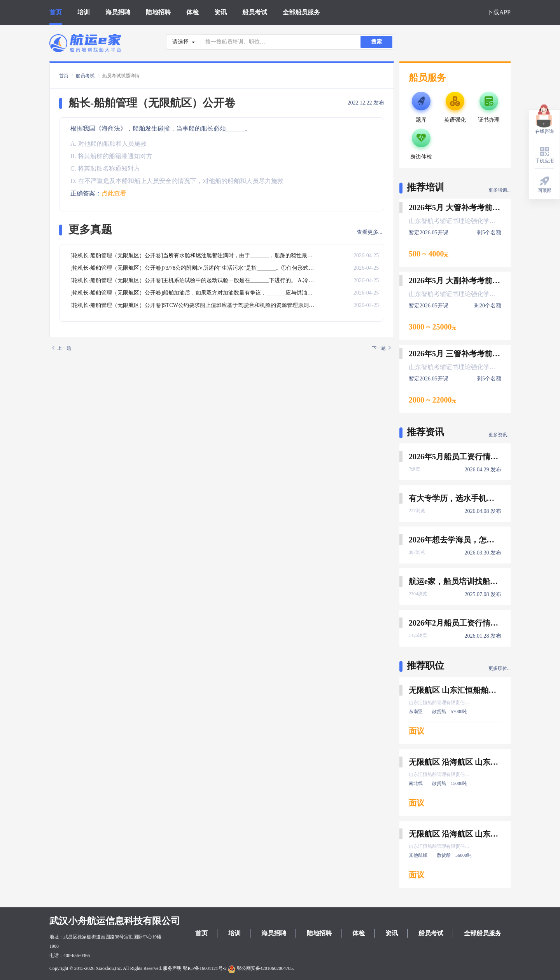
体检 (192, 12)
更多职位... (500, 668)
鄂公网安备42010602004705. (261, 968)
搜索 (376, 42)
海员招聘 (118, 12)
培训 (84, 12)
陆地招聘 (158, 12)
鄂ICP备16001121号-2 (205, 968)
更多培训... (500, 190)
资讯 (220, 12)
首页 (56, 12)
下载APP (499, 12)
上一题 (62, 348)
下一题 (381, 348)
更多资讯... (500, 435)
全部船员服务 (301, 12)
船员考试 (255, 12)
